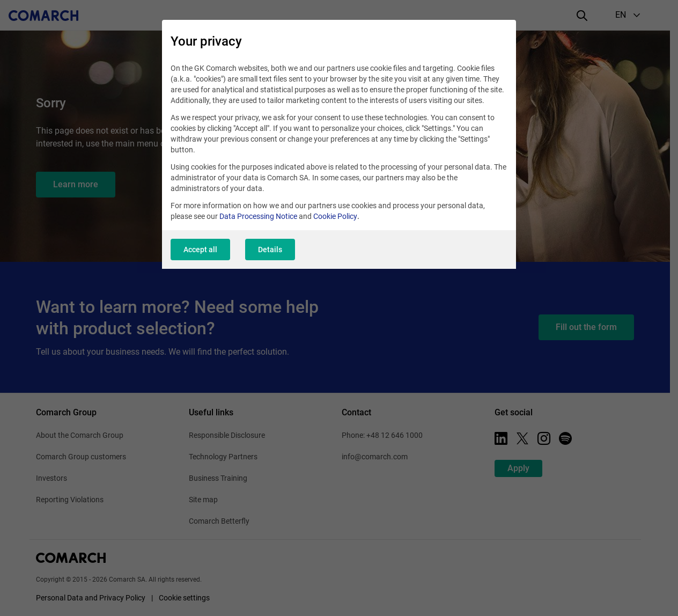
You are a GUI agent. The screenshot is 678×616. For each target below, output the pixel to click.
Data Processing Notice (258, 216)
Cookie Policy (335, 216)
